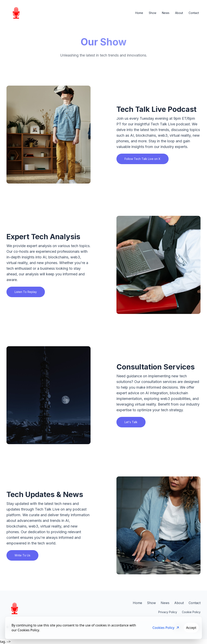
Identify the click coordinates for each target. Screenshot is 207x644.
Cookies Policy (166, 628)
